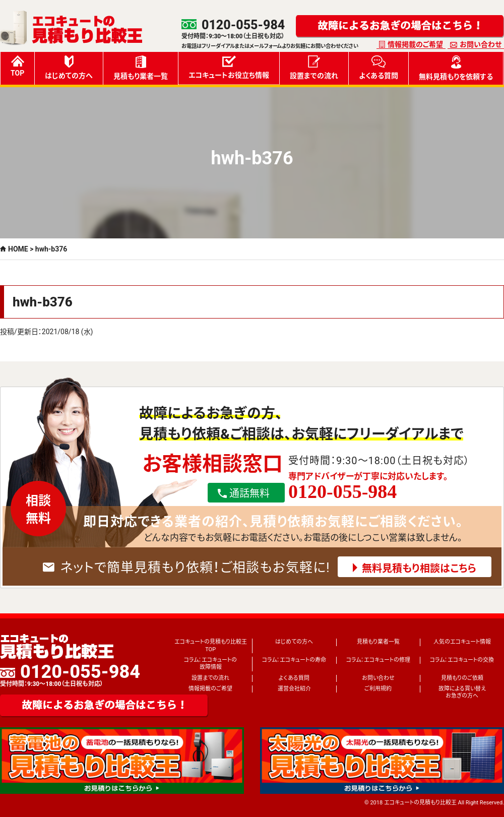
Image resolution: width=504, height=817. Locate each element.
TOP (17, 66)
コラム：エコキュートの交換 (462, 660)
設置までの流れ (314, 68)
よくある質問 (379, 68)
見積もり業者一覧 (141, 68)
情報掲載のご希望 (415, 44)
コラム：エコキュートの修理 (378, 660)
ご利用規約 (378, 689)
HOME (18, 249)
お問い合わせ (481, 44)
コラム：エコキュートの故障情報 (210, 664)
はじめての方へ (69, 68)
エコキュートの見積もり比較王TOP (211, 645)
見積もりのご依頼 (462, 678)
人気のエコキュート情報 (462, 642)
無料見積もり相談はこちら (419, 569)
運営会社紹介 (294, 689)
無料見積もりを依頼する (456, 68)
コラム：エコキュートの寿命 (294, 660)
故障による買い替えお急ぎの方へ (462, 692)
